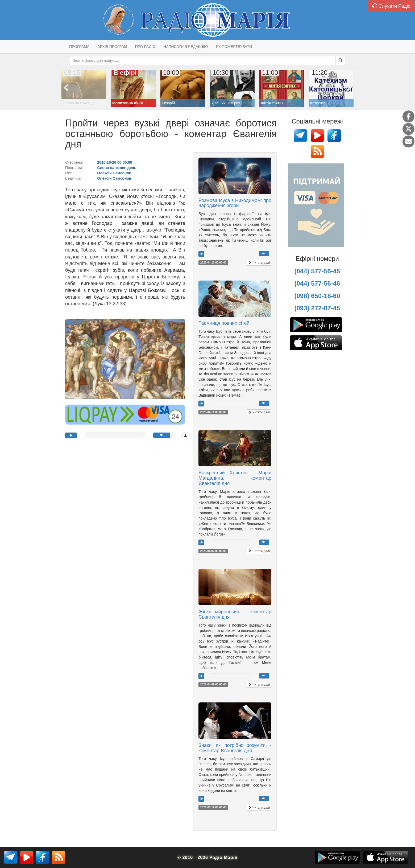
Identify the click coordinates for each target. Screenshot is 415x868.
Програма (79, 47)
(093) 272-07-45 (317, 308)
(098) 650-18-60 (317, 296)
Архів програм (112, 47)
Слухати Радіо (391, 6)
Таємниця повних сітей (224, 323)
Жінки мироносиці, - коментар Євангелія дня (235, 614)
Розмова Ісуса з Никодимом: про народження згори (235, 203)
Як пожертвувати (234, 47)
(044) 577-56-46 (317, 283)
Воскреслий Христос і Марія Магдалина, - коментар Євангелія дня (235, 478)
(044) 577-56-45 (317, 271)
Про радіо (145, 47)
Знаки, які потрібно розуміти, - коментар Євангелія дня (235, 748)
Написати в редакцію (186, 47)
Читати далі (259, 263)
